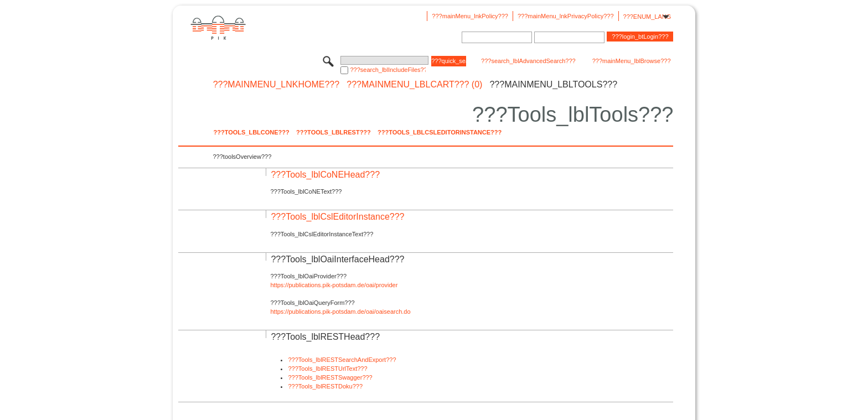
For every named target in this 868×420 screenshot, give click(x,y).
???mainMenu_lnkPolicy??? (470, 16)
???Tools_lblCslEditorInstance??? (440, 132)
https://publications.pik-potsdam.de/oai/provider (334, 285)
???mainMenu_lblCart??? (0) (414, 85)
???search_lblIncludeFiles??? (388, 70)
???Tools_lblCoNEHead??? (325, 175)
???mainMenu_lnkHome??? (277, 85)
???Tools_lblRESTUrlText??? (327, 369)
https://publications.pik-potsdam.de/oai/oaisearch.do (340, 312)
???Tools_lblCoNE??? (251, 132)
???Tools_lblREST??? (334, 132)
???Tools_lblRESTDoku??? (325, 386)
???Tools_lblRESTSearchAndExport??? (342, 360)
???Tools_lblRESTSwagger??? (330, 377)
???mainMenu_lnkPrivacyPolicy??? (566, 16)
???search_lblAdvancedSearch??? (528, 61)
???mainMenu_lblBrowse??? (632, 61)
